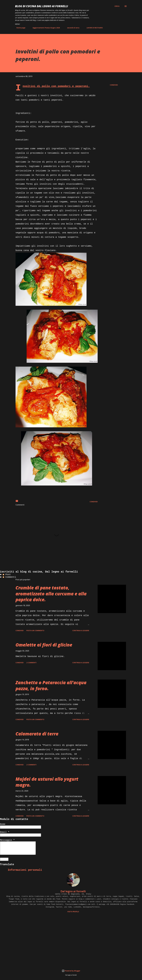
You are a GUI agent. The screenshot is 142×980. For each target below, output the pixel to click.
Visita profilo (73, 912)
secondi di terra (72, 28)
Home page (20, 28)
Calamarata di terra (37, 734)
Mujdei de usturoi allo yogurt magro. (47, 782)
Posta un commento (35, 630)
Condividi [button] (114, 85)
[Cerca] (117, 6)
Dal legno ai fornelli (73, 891)
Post (7, 575)
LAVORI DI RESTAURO (93, 28)
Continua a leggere (81, 630)
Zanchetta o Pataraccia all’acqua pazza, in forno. (51, 685)
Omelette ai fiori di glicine (44, 645)
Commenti (9, 577)
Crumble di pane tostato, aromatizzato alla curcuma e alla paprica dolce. (51, 594)
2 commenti (31, 663)
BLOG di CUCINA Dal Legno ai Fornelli (41, 6)
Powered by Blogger (71, 971)
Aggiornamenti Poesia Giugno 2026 (45, 28)
